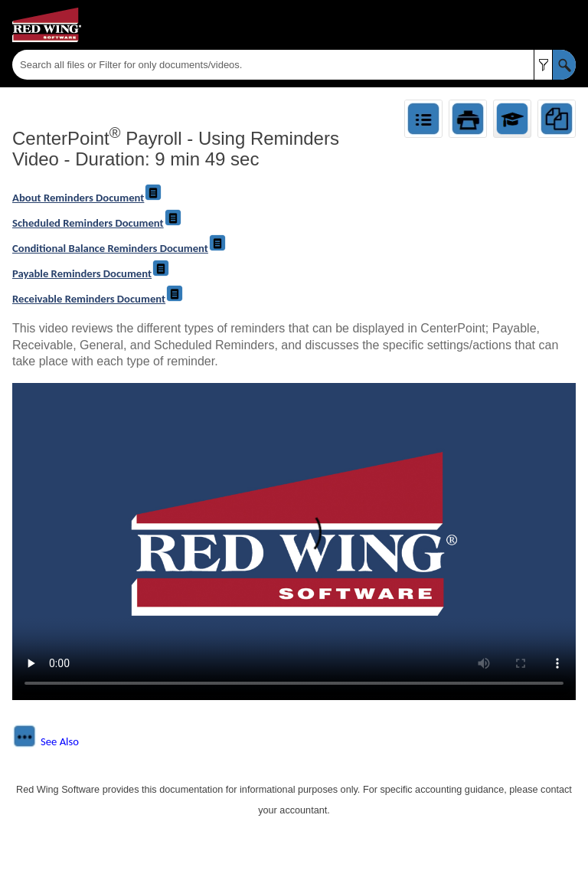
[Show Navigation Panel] (567, 25)
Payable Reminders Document (91, 273)
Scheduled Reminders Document (97, 223)
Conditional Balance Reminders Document (119, 248)
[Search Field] (294, 65)
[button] (543, 65)
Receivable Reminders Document (98, 299)
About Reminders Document (87, 198)
